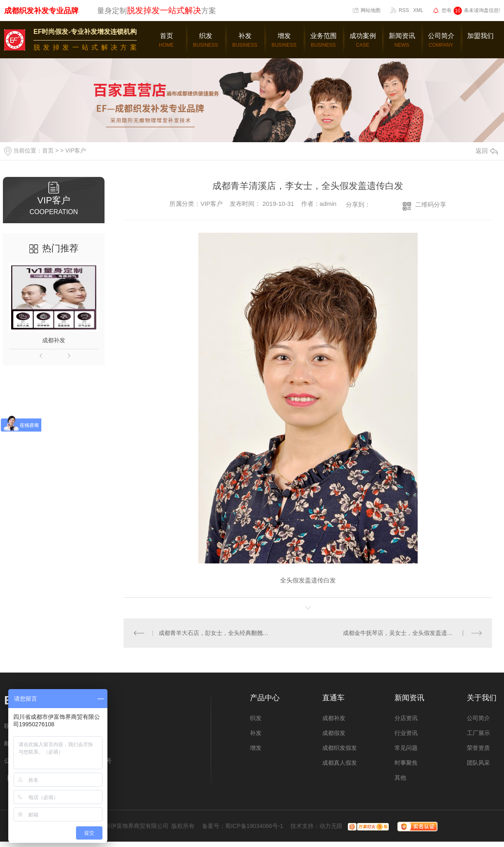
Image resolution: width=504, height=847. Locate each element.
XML (418, 10)
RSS (404, 10)
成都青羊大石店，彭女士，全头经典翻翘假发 (216, 633)
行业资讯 (406, 733)
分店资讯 (406, 718)
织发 (256, 718)
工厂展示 (478, 733)
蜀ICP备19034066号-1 (254, 826)
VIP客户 (76, 150)
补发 (256, 733)
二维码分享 (431, 204)
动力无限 (331, 826)
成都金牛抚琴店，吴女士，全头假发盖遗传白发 (404, 633)
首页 (48, 150)
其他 (400, 778)
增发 (256, 748)
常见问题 (406, 748)
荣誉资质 (478, 748)
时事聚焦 (406, 763)
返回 (487, 151)
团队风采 (478, 763)
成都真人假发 (340, 763)
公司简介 (478, 718)
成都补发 (54, 340)
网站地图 (371, 10)
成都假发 (334, 733)
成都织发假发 (340, 748)
